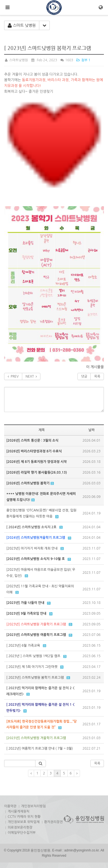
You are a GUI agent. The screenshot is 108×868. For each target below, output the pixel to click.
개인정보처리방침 (34, 806)
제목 (42, 430)
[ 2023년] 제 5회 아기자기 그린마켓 (32, 667)
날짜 (92, 430)
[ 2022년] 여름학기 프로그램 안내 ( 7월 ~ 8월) (40, 748)
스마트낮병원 (16, 60)
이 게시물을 (95, 367)
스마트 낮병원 (22, 26)
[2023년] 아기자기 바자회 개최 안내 (32, 548)
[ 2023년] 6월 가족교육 (23, 646)
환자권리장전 (54, 822)
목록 (97, 376)
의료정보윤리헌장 (20, 827)
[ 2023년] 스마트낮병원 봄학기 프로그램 (35, 678)
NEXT (31, 376)
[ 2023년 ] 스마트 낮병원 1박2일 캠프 (33, 656)
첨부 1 (83, 60)
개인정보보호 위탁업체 (24, 822)
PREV (13, 376)
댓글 (84, 376)
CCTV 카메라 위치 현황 (24, 817)
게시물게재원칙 (19, 811)
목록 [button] (97, 763)
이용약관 (10, 806)
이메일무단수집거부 (22, 833)
